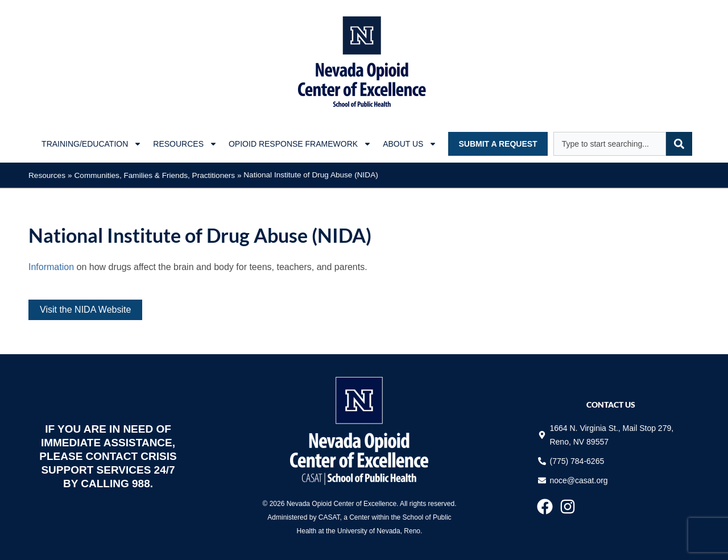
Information (51, 267)
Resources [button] (185, 144)
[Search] (679, 144)
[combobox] (610, 144)
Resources (47, 175)
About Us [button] (410, 144)
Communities (97, 175)
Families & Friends (156, 175)
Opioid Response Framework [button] (300, 144)
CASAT (329, 517)
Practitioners (214, 175)
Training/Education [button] (92, 144)
